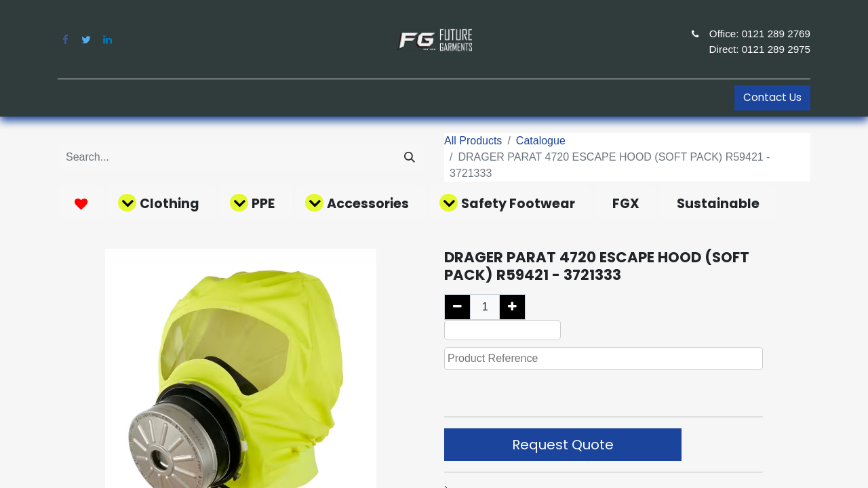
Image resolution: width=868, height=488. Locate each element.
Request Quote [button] (563, 445)
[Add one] (512, 307)
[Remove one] (457, 307)
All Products (473, 141)
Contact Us (772, 97)
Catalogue (541, 141)
